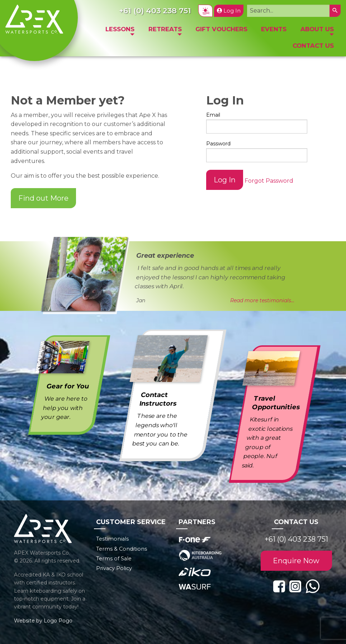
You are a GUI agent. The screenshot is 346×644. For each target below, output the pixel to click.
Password (218, 144)
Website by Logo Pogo (43, 621)
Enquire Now (296, 561)
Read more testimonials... (262, 300)
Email (213, 115)
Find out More (43, 198)
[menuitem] (120, 31)
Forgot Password (269, 181)
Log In (229, 11)
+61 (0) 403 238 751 (296, 539)
